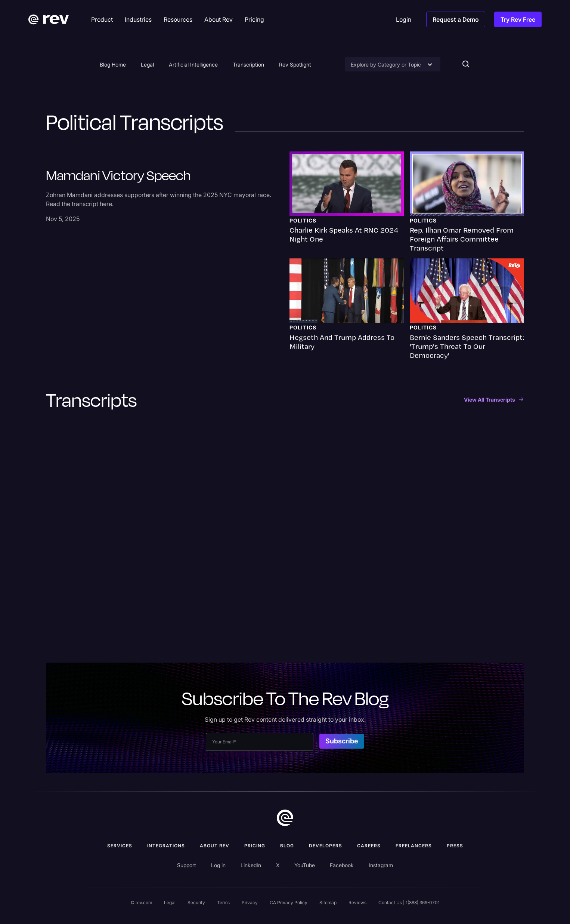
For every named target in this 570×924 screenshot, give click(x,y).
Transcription (248, 65)
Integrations (166, 846)
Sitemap (328, 902)
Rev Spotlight (295, 65)
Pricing (255, 846)
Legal (147, 65)
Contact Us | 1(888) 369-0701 (409, 902)
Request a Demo (456, 19)
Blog (287, 846)
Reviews (357, 902)
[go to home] (285, 818)
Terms (223, 902)
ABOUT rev (215, 846)
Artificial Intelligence (193, 65)
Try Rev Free (518, 19)
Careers (369, 846)
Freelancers (414, 846)
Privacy (250, 902)
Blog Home (113, 65)
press (455, 846)
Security (196, 902)
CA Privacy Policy (289, 902)
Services (120, 846)
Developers (326, 846)
